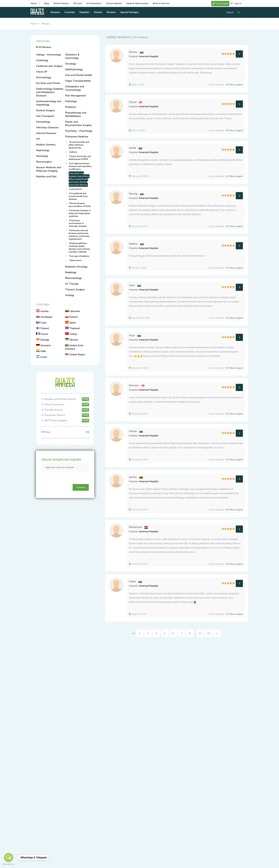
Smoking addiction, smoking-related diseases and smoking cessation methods (79, 248)
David (133, 102)
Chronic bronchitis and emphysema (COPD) (80, 158)
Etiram (133, 52)
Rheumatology (73, 278)
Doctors (98, 12)
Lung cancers (76, 189)
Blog (47, 3)
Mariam (134, 385)
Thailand (72, 328)
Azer (132, 285)
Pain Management (76, 96)
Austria (42, 311)
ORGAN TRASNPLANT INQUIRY (61, 460)
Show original (234, 85)
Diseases (55, 12)
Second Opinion (114, 3)
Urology (70, 295)
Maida (133, 431)
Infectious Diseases (47, 128)
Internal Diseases (46, 133)
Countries (70, 12)
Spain (70, 323)
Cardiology (42, 60)
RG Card (78, 3)
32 (209, 633)
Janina (133, 477)
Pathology (71, 101)
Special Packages (129, 12)
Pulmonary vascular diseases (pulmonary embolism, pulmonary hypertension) (79, 235)
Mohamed (135, 527)
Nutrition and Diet (46, 177)
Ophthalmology (74, 69)
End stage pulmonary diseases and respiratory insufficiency (80, 166)
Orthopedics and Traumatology (75, 88)
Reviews (111, 12)
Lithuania (73, 311)
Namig (133, 194)
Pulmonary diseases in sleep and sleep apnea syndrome (80, 213)
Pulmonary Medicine (77, 137)
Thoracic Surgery (75, 289)
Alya (132, 335)
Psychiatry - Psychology (79, 131)
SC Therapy (72, 284)
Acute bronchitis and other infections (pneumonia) (79, 145)
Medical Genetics (46, 145)
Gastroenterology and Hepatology (49, 103)
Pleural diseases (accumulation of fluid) (80, 205)
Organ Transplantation (78, 81)
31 (200, 633)
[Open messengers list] (9, 857)
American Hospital (148, 56)
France (42, 334)
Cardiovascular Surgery (49, 66)
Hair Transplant (45, 116)
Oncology (71, 64)
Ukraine (72, 340)
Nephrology (43, 150)
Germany (43, 345)
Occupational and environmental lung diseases (78, 196)
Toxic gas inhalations (79, 256)
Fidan (132, 581)
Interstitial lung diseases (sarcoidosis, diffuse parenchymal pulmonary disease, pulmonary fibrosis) (79, 179)
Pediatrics (71, 107)
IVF (38, 139)
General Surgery (45, 110)
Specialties (43, 41)
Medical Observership (137, 3)
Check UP (42, 72)
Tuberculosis (75, 260)
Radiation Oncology (76, 267)
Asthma (73, 152)
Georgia (43, 340)
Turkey (71, 334)
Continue (81, 487)
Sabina (133, 244)
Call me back (220, 4)
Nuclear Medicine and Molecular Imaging (48, 169)
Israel (41, 357)
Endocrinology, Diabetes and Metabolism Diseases (50, 92)
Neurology (42, 156)
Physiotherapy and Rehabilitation (76, 114)
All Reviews (44, 47)
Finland (42, 328)
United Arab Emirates (74, 347)
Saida (132, 148)
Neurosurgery (44, 162)
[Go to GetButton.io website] (9, 864)
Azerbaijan (44, 317)
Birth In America (161, 3)
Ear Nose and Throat (48, 83)
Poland (71, 317)
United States (75, 355)
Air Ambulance (94, 3)
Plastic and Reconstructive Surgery (78, 123)
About (35, 3)
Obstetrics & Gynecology (72, 56)
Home (33, 24)
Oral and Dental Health (79, 75)
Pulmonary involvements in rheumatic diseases (78, 223)
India (41, 351)
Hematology (43, 122)
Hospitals (84, 12)
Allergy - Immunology (48, 55)
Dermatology (44, 77)
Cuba (41, 323)
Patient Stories (61, 3)
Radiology (71, 272)
